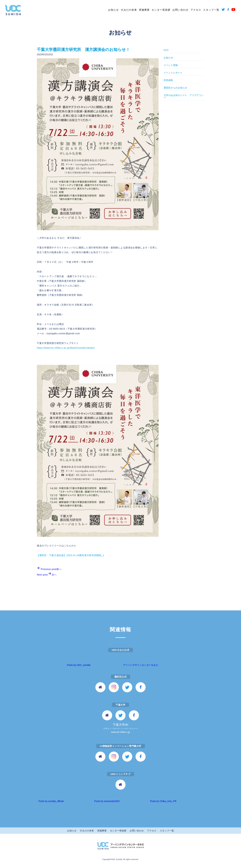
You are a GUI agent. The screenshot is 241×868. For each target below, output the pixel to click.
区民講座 (168, 80)
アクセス (196, 10)
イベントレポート (173, 73)
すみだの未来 (129, 10)
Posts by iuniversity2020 (107, 801)
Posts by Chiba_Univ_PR (163, 801)
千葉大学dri (120, 728)
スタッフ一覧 (211, 10)
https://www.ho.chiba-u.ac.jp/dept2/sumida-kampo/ (66, 348)
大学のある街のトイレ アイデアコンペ (184, 96)
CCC (166, 50)
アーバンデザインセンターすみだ (141, 665)
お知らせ (113, 10)
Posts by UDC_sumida (79, 665)
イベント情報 (171, 65)
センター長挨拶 (161, 10)
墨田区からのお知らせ (175, 88)
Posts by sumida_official (51, 801)
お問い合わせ (180, 10)
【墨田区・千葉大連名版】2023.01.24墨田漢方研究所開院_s (70, 555)
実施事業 (144, 10)
